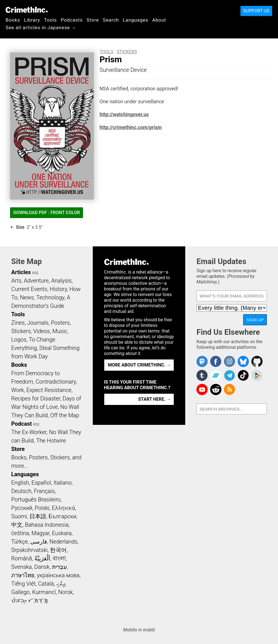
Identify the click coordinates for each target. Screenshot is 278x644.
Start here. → (155, 399)
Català (46, 584)
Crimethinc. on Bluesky (243, 361)
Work (18, 390)
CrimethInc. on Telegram (230, 375)
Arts (16, 281)
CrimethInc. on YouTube (202, 389)
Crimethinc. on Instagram (230, 361)
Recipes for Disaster (36, 398)
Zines (18, 323)
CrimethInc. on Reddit (216, 389)
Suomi (19, 516)
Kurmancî (44, 592)
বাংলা (59, 558)
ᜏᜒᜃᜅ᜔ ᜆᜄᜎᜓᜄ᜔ (30, 601)
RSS (35, 273)
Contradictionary (56, 382)
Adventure (36, 281)
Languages (135, 20)
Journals (38, 323)
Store (93, 20)
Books (13, 20)
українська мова (58, 575)
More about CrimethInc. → (139, 365)
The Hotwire (51, 441)
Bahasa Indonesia (47, 525)
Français (44, 491)
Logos (19, 340)
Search (111, 20)
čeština (20, 533)
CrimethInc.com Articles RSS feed (230, 389)
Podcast (21, 424)
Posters (60, 323)
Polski (42, 508)
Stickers (127, 52)
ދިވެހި (61, 584)
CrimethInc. (27, 10)
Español (41, 483)
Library (32, 20)
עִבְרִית (60, 567)
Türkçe (19, 542)
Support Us (256, 11)
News (27, 297)
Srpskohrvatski (29, 550)
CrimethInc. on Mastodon (202, 361)
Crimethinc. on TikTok (243, 375)
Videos (42, 331)
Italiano (62, 483)
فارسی (39, 542)
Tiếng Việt (23, 584)
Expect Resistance (49, 390)
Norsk (66, 592)
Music (60, 331)
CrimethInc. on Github (257, 361)
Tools (50, 20)
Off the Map (65, 415)
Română (22, 558)
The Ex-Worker (29, 432)
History (58, 289)
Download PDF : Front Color (47, 213)
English (20, 483)
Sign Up (255, 320)
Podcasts (72, 20)
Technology (50, 297)
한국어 (58, 550)
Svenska (21, 567)
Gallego (20, 592)
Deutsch (21, 491)
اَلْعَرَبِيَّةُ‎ (42, 558)
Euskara (62, 533)
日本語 (38, 516)
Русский (22, 508)
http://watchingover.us (124, 114)
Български (63, 516)
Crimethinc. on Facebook (216, 361)
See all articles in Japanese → (41, 27)
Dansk (42, 567)
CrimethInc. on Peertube (257, 375)
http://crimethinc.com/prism (131, 127)
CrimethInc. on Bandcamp (216, 375)
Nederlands (63, 542)
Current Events (29, 289)
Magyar (40, 533)
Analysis (61, 281)
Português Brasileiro (36, 499)
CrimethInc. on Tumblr (202, 375)
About (159, 20)
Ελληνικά (63, 508)
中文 (17, 525)
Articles (21, 272)
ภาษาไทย (23, 575)
